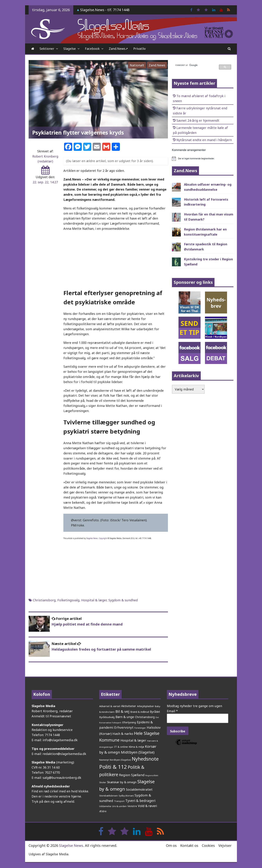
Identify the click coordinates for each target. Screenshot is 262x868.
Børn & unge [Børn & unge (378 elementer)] (125, 717)
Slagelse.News (92, 538)
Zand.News (157, 65)
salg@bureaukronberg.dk (62, 778)
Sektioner (47, 49)
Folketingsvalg (68, 600)
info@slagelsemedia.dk (60, 740)
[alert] (203, 159)
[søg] (195, 65)
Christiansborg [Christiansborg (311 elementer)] (145, 717)
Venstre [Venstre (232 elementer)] (132, 806)
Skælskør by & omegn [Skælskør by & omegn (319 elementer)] (122, 782)
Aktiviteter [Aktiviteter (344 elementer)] (129, 706)
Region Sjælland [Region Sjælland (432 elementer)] (132, 775)
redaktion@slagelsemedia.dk (64, 754)
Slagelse (70, 49)
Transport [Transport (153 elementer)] (119, 801)
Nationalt (137, 65)
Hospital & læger (94, 600)
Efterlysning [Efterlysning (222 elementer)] (129, 722)
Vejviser (225, 845)
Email (172, 711)
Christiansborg (44, 600)
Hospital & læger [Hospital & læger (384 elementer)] (133, 740)
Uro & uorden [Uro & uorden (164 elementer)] (119, 806)
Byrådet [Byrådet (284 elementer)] (155, 712)
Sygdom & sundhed (123, 600)
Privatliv (139, 49)
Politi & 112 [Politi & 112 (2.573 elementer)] (113, 767)
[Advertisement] (116, 259)
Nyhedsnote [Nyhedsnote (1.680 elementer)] (145, 759)
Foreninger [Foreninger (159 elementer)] (140, 728)
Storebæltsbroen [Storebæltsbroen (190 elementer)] (108, 796)
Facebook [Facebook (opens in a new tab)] (92, 49)
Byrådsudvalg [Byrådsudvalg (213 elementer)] (107, 717)
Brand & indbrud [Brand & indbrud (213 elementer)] (140, 712)
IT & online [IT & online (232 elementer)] (121, 747)
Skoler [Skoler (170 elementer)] (103, 782)
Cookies (208, 845)
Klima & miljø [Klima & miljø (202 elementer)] (136, 747)
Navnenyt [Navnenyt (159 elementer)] (104, 760)
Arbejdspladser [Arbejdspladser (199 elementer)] (145, 706)
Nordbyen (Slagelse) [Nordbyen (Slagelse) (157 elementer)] (120, 760)
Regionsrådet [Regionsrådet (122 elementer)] (152, 775)
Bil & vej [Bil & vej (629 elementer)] (122, 711)
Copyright (103, 538)
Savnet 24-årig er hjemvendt (198, 120)
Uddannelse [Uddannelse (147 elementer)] (105, 806)
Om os (171, 845)
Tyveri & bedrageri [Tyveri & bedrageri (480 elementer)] (140, 801)
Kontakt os (189, 845)
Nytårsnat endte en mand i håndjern (204, 140)
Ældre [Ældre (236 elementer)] (103, 811)
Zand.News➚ (118, 49)
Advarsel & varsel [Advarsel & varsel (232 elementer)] (110, 706)
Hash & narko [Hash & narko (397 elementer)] (123, 734)
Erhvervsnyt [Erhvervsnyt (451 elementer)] (124, 727)
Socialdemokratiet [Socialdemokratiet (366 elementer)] (139, 789)
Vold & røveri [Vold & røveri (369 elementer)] (147, 806)
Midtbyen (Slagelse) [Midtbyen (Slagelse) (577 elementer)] (138, 752)
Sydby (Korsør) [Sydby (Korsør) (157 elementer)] (126, 796)
